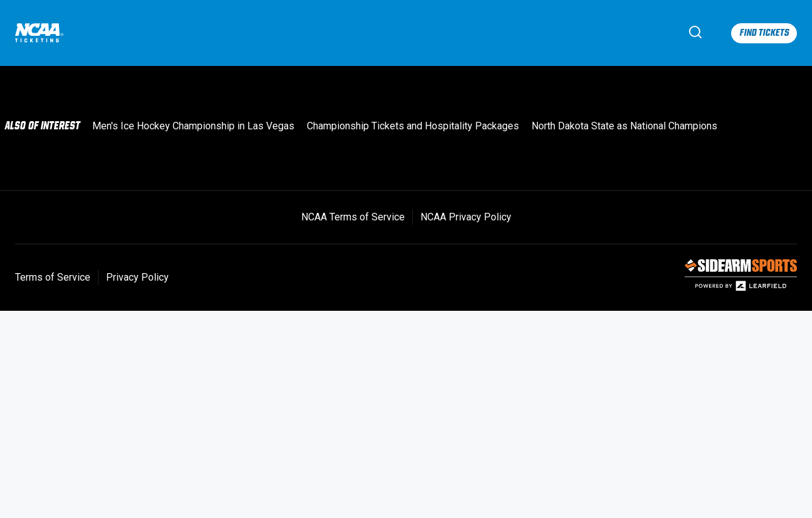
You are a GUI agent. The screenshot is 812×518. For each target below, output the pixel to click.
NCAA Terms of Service (353, 217)
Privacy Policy (137, 277)
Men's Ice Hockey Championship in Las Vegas (193, 126)
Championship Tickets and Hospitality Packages (413, 126)
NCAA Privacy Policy (466, 217)
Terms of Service (53, 277)
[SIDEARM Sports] (741, 288)
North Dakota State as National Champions (624, 126)
